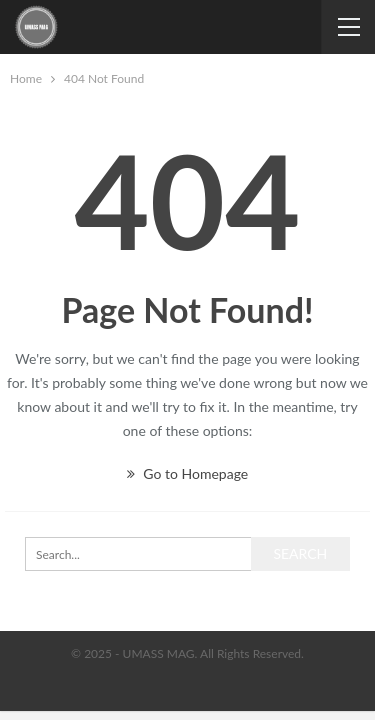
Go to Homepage (187, 473)
